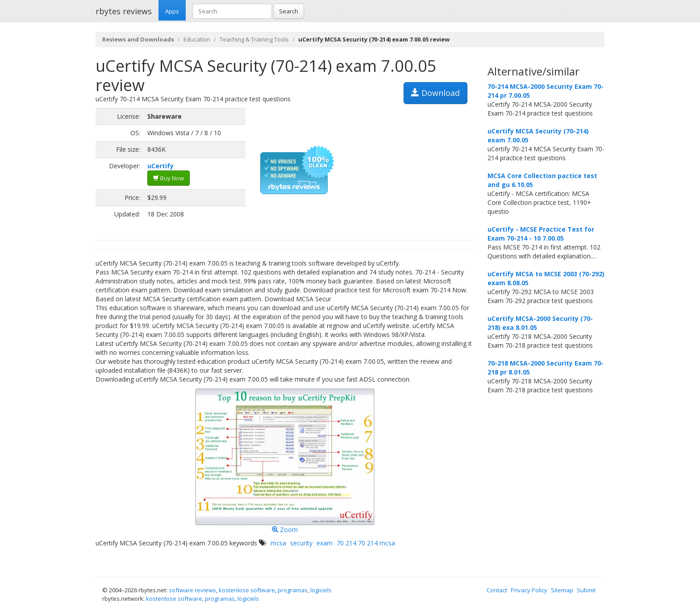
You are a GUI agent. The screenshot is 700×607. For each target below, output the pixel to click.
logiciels (321, 590)
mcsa (278, 543)
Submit (586, 590)
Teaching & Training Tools (254, 39)
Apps (172, 11)
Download (435, 93)
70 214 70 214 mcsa (366, 543)
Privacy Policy (529, 590)
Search (289, 11)
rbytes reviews (124, 11)
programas (293, 590)
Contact (497, 590)
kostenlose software (247, 590)
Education (197, 39)
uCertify (160, 166)
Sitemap (562, 590)
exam (325, 543)
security (301, 543)
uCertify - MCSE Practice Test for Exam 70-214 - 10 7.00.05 (541, 234)
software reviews (192, 590)
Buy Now (169, 178)
